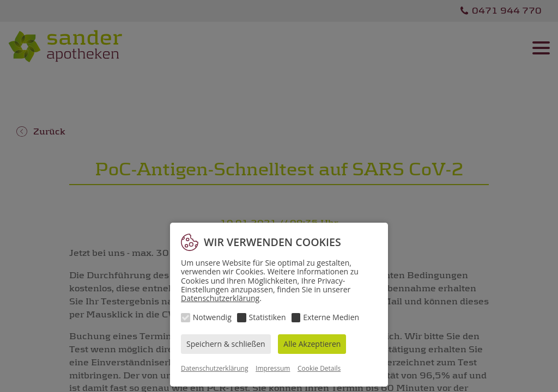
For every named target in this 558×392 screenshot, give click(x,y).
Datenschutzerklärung (220, 298)
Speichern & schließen (226, 344)
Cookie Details (319, 368)
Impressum (273, 368)
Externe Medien (331, 317)
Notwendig (212, 317)
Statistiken (268, 317)
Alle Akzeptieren (312, 344)
